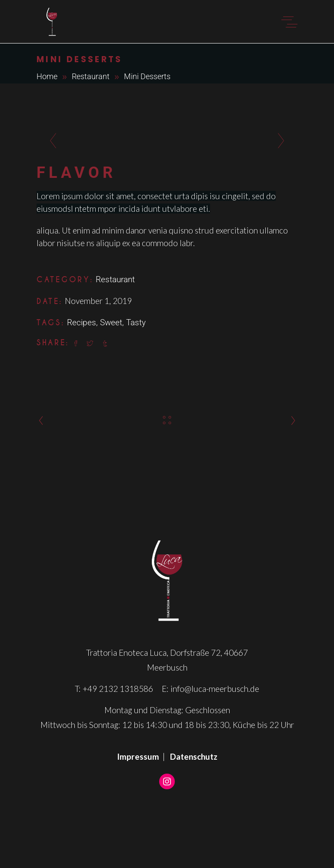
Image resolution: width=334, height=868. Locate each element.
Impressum (138, 756)
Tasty (136, 322)
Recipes (82, 322)
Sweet (111, 322)
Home (47, 76)
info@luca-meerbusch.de (215, 689)
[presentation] (51, 141)
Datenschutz (194, 756)
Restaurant (91, 76)
